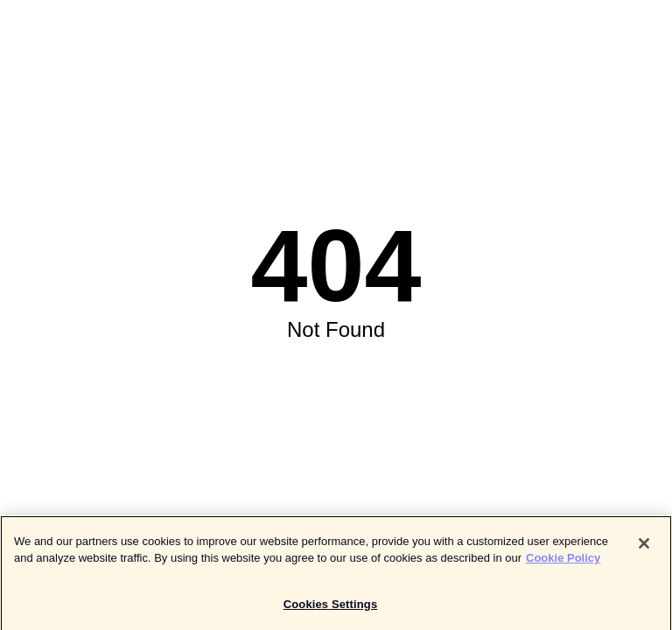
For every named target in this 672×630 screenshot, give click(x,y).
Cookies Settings (331, 607)
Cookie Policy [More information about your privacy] (563, 560)
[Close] (644, 546)
